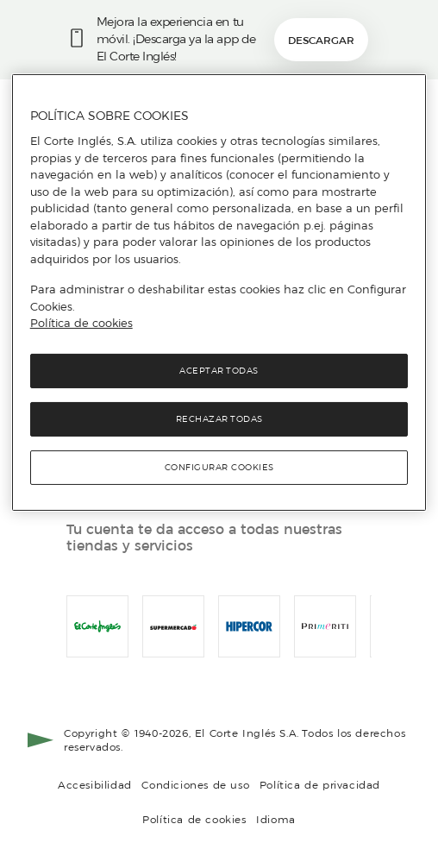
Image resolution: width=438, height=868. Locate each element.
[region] (219, 292)
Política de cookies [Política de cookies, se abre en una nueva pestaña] (81, 323)
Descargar (321, 40)
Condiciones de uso (195, 785)
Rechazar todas (219, 419)
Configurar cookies (219, 467)
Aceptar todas (219, 371)
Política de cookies (194, 819)
